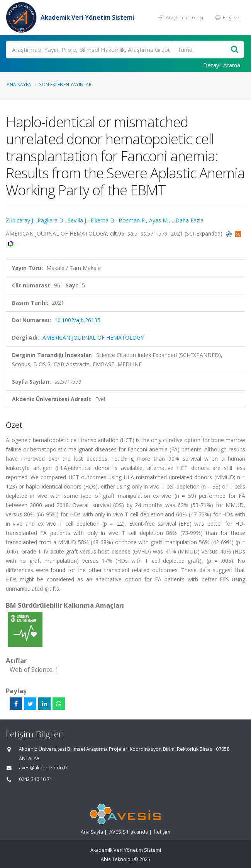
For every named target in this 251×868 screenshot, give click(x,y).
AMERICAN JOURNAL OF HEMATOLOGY (93, 337)
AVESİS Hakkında (129, 832)
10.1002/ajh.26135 (77, 320)
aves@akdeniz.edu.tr (43, 768)
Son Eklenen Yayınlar (65, 84)
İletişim (162, 832)
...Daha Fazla (188, 220)
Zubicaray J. (20, 220)
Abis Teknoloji (117, 859)
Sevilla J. (77, 220)
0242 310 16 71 (36, 779)
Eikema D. (103, 220)
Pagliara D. (51, 220)
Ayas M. (159, 220)
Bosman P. (132, 220)
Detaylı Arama (222, 65)
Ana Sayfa (19, 84)
